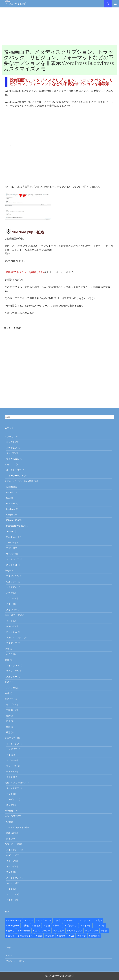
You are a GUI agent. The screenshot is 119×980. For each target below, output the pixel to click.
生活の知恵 (10, 816)
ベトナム (11, 771)
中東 (7, 649)
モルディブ (12, 643)
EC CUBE (11, 503)
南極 (7, 693)
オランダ (11, 866)
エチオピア (12, 448)
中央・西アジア (12, 615)
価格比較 (11, 833)
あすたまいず (17, 4)
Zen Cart (10, 543)
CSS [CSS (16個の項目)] (72, 936)
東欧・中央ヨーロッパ (15, 783)
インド (9, 621)
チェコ (9, 794)
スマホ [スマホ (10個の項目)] (30, 920)
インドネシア (13, 744)
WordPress (12, 537)
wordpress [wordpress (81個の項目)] (25, 931)
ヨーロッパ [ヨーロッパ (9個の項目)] (93, 931)
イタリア (11, 861)
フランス (11, 894)
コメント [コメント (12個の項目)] (101, 925)
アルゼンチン (13, 576)
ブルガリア (12, 799)
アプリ (9, 548)
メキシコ (11, 610)
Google (10, 515)
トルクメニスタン (15, 637)
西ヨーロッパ (11, 844)
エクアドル (12, 587)
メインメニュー (115, 4)
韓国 (8, 727)
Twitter (10, 531)
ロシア (9, 805)
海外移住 (9, 811)
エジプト (11, 442)
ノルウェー (12, 677)
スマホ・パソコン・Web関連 (19, 481)
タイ (8, 755)
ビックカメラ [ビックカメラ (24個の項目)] (45, 920)
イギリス (11, 855)
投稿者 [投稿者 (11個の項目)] (51, 936)
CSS (8, 498)
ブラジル (11, 598)
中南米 (8, 570)
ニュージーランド (15, 475)
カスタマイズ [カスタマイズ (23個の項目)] (26, 936)
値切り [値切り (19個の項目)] (11, 931)
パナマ (9, 593)
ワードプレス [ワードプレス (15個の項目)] (76, 931)
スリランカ (12, 632)
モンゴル (11, 704)
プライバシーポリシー (15, 961)
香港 (8, 732)
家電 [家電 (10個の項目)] (40, 936)
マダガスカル (13, 459)
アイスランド (13, 665)
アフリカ (9, 436)
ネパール (11, 760)
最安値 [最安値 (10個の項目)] (11, 936)
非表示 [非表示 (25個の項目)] (58, 925)
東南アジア (10, 738)
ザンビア (11, 453)
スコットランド (14, 878)
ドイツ (9, 889)
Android (10, 492)
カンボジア (12, 749)
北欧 (7, 660)
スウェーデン (13, 671)
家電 (8, 838)
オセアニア (10, 464)
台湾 (8, 716)
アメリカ (11, 688)
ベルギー (11, 900)
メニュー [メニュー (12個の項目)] (60, 931)
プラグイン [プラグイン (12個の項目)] (72, 925)
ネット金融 (12, 565)
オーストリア (13, 788)
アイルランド (13, 850)
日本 (8, 721)
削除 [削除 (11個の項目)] (105, 931)
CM (8, 822)
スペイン (11, 883)
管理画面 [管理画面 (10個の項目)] (95, 936)
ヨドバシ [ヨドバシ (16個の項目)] (87, 925)
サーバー (11, 554)
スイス (9, 872)
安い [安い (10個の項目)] (100, 920)
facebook (11, 509)
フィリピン (12, 766)
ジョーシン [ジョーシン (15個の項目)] (71, 920)
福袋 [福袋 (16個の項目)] (48, 925)
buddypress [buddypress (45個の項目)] (14, 925)
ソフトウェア (13, 559)
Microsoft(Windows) (16, 526)
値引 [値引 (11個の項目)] (58, 920)
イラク (9, 654)
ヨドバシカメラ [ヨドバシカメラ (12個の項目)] (43, 931)
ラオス (9, 777)
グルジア (11, 626)
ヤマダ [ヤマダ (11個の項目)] (83, 936)
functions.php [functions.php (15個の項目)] (15, 920)
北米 (7, 682)
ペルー (9, 604)
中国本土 (11, 710)
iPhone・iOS (12, 520)
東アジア (9, 699)
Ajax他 (9, 487)
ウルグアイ (12, 582)
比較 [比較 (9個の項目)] (26, 925)
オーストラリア (14, 470)
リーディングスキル (16, 827)
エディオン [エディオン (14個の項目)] (87, 920)
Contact (9, 956)
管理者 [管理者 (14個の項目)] (62, 936)
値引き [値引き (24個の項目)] (37, 925)
